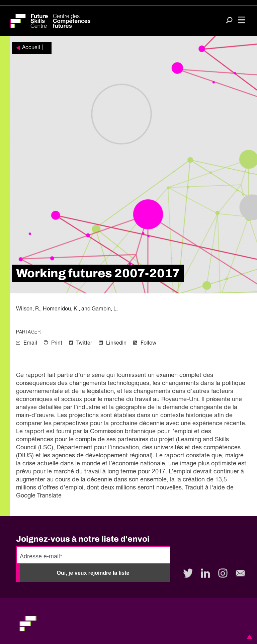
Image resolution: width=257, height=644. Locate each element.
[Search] (229, 21)
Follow (148, 343)
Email (30, 343)
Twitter (84, 343)
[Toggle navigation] (242, 21)
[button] (248, 637)
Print (57, 343)
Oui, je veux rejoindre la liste (93, 573)
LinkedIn (116, 343)
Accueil (31, 48)
